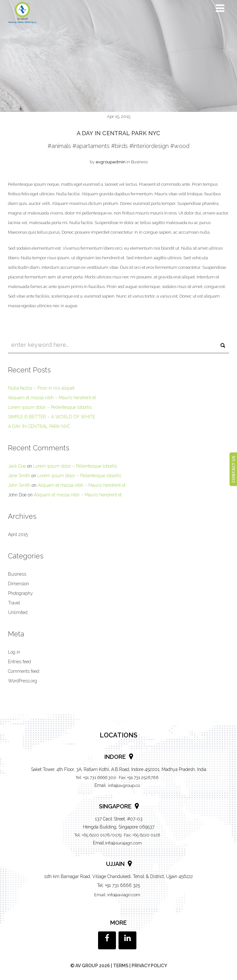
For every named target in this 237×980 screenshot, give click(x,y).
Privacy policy (149, 966)
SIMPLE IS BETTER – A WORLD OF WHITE (52, 417)
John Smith (19, 485)
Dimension (19, 584)
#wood (180, 146)
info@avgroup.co (124, 786)
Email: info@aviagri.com (117, 895)
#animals (59, 146)
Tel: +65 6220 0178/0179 (98, 835)
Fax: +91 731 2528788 (139, 778)
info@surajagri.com (123, 843)
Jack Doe (17, 466)
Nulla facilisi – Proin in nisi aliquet (41, 388)
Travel (14, 603)
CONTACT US (233, 469)
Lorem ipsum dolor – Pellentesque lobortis (50, 407)
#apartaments (91, 146)
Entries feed (19, 662)
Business (139, 162)
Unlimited (18, 612)
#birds (119, 146)
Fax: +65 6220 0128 (142, 835)
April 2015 (18, 534)
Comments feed (24, 671)
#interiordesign (149, 146)
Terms (121, 966)
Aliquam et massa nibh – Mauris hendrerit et (52, 398)
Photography (20, 593)
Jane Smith (19, 476)
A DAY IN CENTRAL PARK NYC (39, 426)
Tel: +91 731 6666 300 (96, 778)
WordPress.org (23, 681)
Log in (14, 652)
